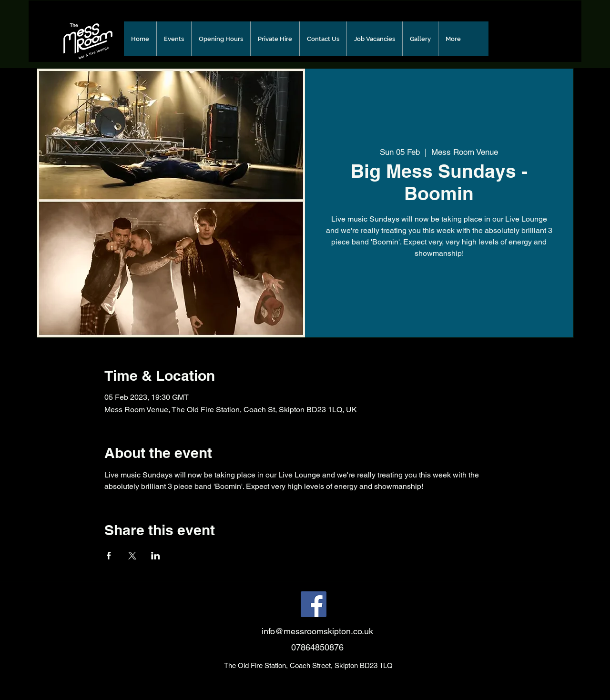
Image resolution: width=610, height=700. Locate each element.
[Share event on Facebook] (109, 556)
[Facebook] (314, 604)
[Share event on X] (132, 556)
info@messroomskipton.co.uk (317, 631)
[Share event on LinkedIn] (156, 556)
